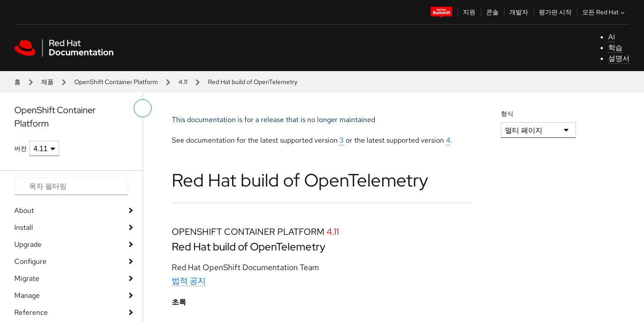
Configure (30, 261)
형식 (507, 114)
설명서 (619, 58)
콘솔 (492, 12)
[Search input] (71, 186)
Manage (27, 295)
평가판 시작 (555, 12)
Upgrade (28, 244)
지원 (469, 12)
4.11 (183, 82)
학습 (615, 48)
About (24, 210)
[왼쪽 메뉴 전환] (143, 108)
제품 (47, 82)
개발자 (519, 12)
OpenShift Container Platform (116, 82)
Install (24, 227)
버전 (21, 148)
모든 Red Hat (604, 12)
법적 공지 (189, 281)
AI (612, 37)
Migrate (27, 278)
